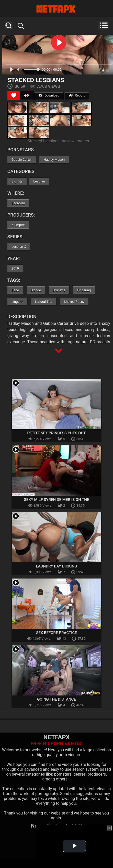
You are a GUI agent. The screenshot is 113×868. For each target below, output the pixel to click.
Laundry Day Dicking (57, 566)
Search (9, 25)
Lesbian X (19, 247)
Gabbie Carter (22, 160)
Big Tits (17, 181)
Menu (104, 25)
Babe (15, 290)
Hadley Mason (54, 160)
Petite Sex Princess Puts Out (56, 433)
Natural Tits (44, 302)
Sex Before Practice (56, 633)
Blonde (36, 290)
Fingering (84, 290)
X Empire (18, 225)
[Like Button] (14, 95)
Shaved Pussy (74, 302)
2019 (15, 268)
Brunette (59, 290)
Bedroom (18, 203)
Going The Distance (56, 699)
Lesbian (39, 181)
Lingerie (17, 302)
